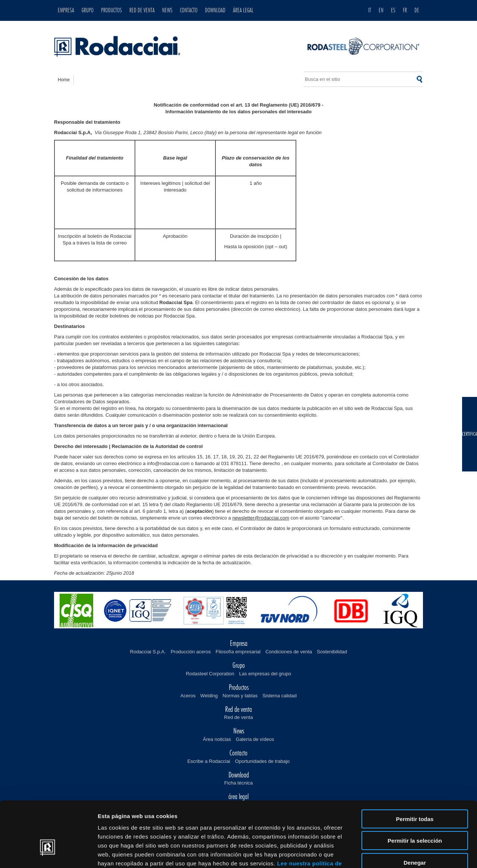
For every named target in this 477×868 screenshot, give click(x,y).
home (64, 80)
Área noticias (217, 739)
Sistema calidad (279, 696)
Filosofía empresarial (238, 652)
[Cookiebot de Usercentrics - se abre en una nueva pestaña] (48, 853)
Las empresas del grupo (265, 674)
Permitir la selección (415, 792)
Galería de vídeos (255, 739)
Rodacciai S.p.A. (148, 652)
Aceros (188, 696)
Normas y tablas (240, 696)
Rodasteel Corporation (210, 674)
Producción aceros (191, 652)
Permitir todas (415, 770)
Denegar (415, 813)
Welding (209, 696)
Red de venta (238, 717)
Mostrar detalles (403, 853)
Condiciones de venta (289, 652)
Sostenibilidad (332, 652)
